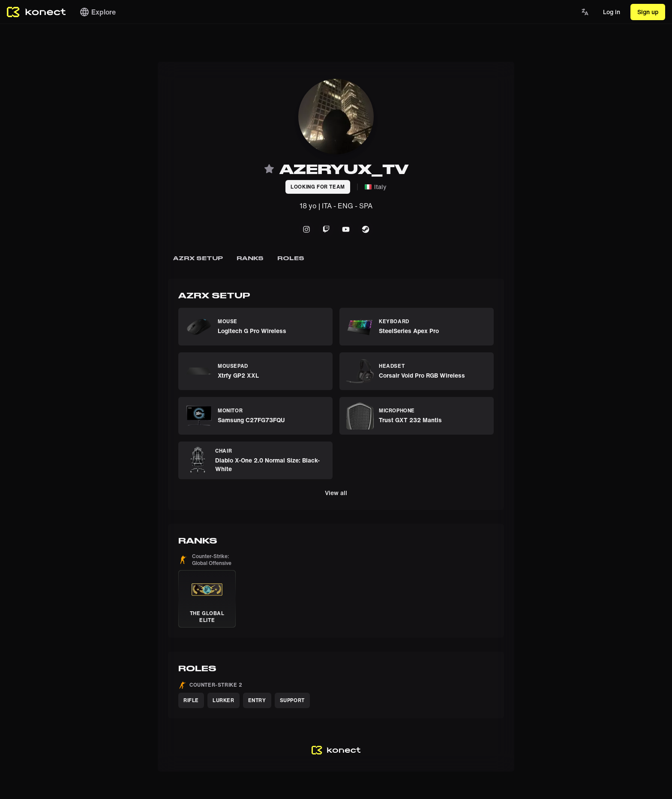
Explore (97, 12)
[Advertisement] (34, 190)
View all (336, 493)
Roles (291, 258)
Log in (612, 12)
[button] (207, 590)
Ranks (250, 258)
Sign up (648, 12)
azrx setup (198, 258)
